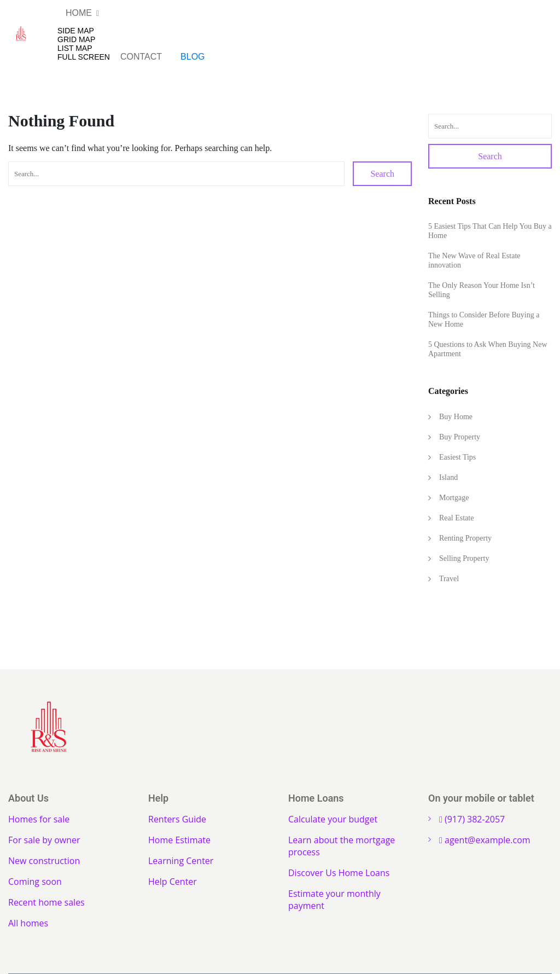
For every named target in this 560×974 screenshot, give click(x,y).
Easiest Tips (457, 457)
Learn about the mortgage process (342, 846)
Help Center (173, 882)
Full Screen (84, 57)
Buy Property (460, 437)
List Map (75, 48)
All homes (28, 923)
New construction (44, 861)
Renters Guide (177, 819)
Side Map (76, 31)
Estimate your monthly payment (334, 900)
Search (382, 174)
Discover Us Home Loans (339, 873)
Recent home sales (46, 902)
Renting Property (465, 538)
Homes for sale (39, 819)
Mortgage (454, 498)
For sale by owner (44, 840)
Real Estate (456, 518)
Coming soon (35, 882)
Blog (192, 57)
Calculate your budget (333, 819)
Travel (449, 579)
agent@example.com (485, 840)
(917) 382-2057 (472, 819)
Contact (141, 57)
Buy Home (456, 417)
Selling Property (464, 558)
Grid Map (76, 39)
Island (448, 477)
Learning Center (181, 861)
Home (79, 13)
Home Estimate (179, 840)
